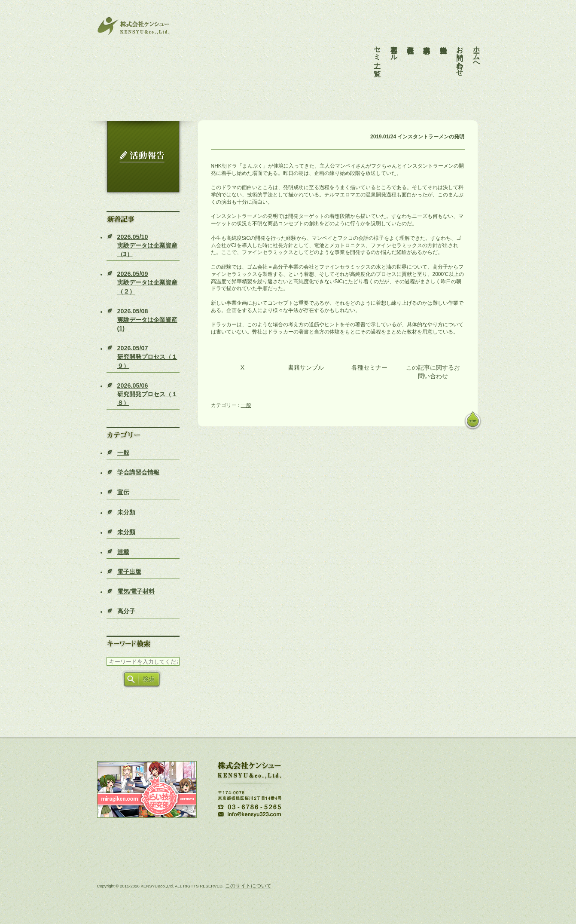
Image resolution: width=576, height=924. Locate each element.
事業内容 (427, 38)
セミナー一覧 (377, 49)
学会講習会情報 (138, 472)
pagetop (473, 421)
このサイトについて (248, 886)
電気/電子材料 (136, 591)
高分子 (126, 611)
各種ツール (394, 46)
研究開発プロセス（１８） (147, 394)
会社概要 (410, 38)
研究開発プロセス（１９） (147, 357)
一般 (123, 453)
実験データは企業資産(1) (147, 320)
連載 (123, 552)
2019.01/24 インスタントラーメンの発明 (417, 137)
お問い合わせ (460, 53)
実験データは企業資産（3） (147, 245)
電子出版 (129, 572)
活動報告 (443, 38)
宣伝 (123, 492)
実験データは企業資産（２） (147, 282)
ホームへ (477, 49)
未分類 (126, 512)
